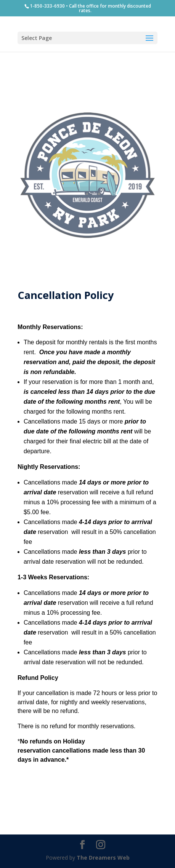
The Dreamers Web (103, 858)
